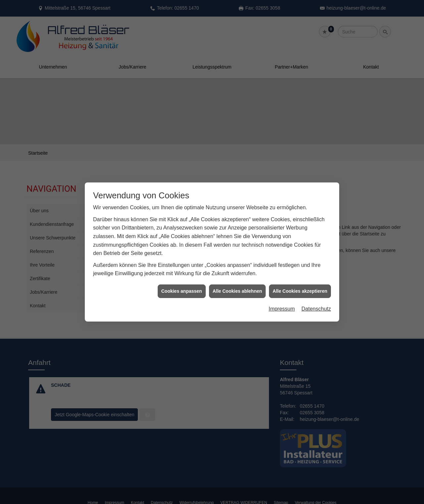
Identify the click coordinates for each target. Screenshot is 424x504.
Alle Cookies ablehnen (237, 284)
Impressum (282, 302)
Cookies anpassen (182, 284)
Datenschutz (316, 302)
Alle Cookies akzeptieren (300, 284)
